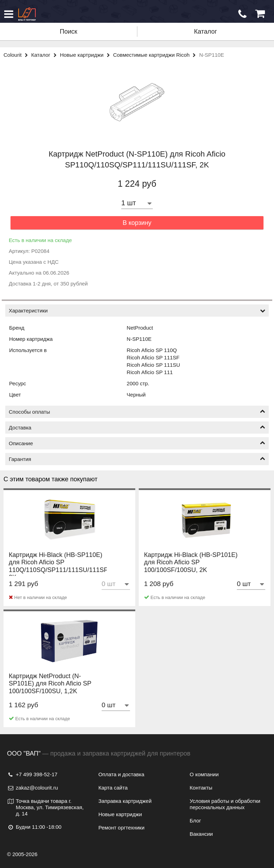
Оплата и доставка (121, 774)
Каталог (205, 32)
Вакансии (201, 834)
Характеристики (137, 311)
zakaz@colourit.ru (32, 788)
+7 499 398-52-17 (32, 774)
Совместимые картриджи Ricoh (156, 55)
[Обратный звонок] (242, 14)
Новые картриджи (87, 55)
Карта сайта (113, 788)
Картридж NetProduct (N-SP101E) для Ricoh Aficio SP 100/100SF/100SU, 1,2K (50, 691)
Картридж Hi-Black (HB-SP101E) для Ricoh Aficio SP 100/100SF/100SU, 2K (191, 570)
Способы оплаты (137, 412)
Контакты (201, 788)
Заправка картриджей (125, 801)
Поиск (69, 32)
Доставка (137, 428)
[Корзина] (260, 14)
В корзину (137, 223)
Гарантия (137, 459)
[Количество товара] (137, 203)
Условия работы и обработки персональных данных (225, 804)
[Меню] (9, 14)
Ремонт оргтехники (122, 828)
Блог (195, 821)
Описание (137, 443)
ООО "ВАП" (24, 753)
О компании (204, 774)
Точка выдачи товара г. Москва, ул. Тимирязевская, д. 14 (45, 807)
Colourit (17, 55)
